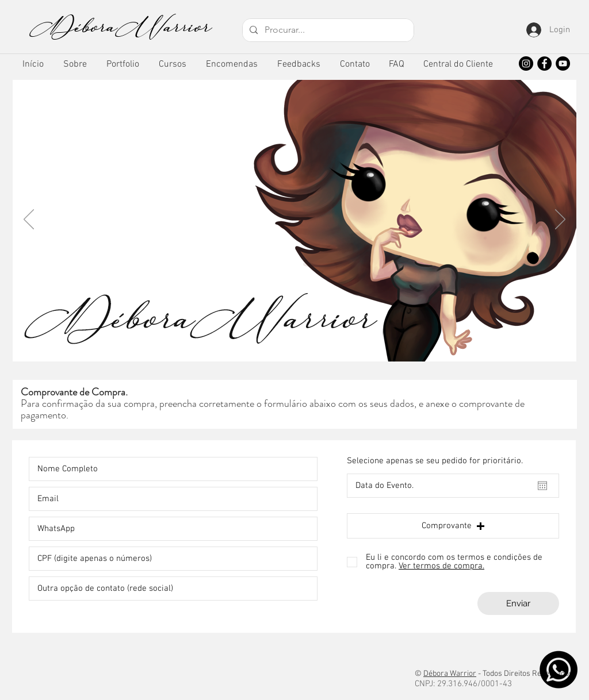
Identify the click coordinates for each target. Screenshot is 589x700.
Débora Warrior (450, 674)
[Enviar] (518, 603)
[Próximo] (560, 220)
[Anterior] (29, 220)
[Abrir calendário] (542, 486)
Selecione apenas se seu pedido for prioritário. (435, 461)
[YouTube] (563, 64)
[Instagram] (526, 64)
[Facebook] (544, 64)
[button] (123, 65)
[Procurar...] (327, 30)
